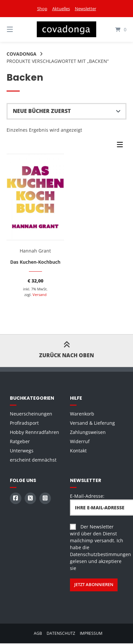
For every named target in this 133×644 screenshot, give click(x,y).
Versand (40, 295)
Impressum (91, 633)
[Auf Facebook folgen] (16, 498)
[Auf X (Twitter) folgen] (30, 498)
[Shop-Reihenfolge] (66, 111)
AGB (38, 633)
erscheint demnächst (33, 460)
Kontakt (78, 451)
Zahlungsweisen (88, 432)
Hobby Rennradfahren (34, 432)
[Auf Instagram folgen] (45, 498)
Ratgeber (20, 441)
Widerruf (80, 441)
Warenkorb (82, 414)
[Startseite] (66, 29)
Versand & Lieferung (92, 423)
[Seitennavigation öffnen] (19, 29)
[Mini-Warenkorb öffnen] (114, 29)
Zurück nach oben (66, 350)
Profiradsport (24, 423)
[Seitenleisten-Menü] (122, 146)
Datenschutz (61, 633)
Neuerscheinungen (31, 414)
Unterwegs (22, 451)
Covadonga (22, 54)
